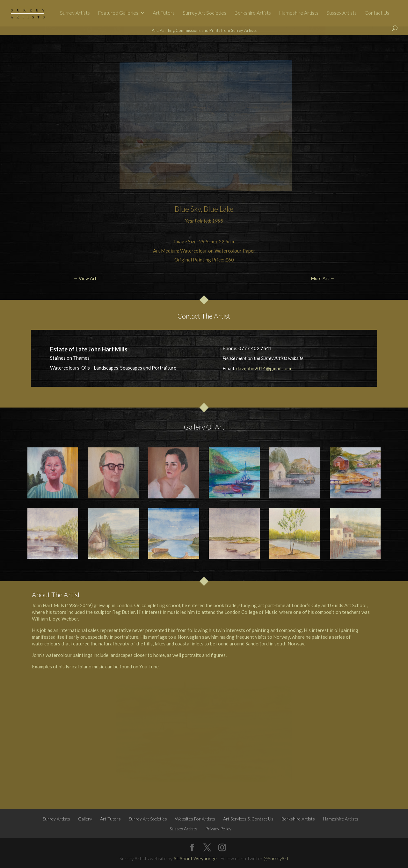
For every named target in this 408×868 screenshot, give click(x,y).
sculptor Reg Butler (114, 612)
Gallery (85, 819)
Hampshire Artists (299, 13)
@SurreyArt (276, 858)
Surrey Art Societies (204, 13)
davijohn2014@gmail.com (264, 368)
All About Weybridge (195, 858)
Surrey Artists (75, 13)
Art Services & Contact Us (248, 819)
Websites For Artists (195, 819)
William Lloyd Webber (55, 619)
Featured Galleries (118, 13)
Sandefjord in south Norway (275, 644)
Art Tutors (164, 13)
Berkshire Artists (253, 13)
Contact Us (377, 13)
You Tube (149, 666)
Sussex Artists (342, 13)
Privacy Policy (218, 829)
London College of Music (251, 612)
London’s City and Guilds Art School (329, 605)
